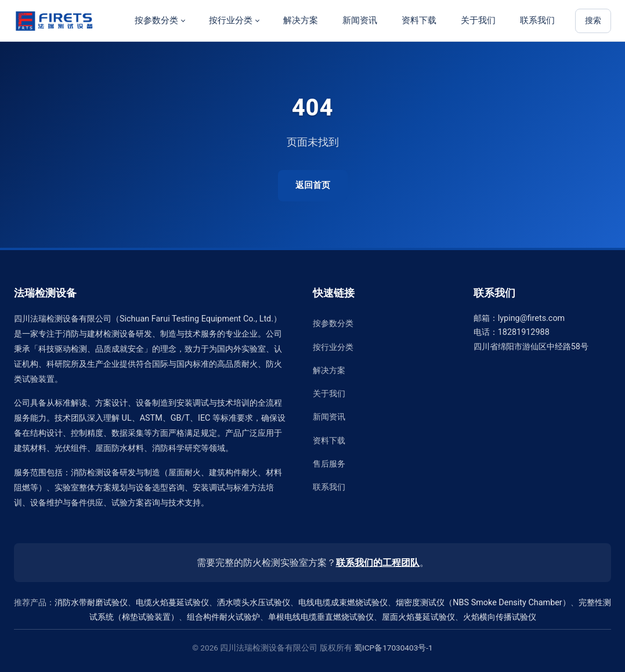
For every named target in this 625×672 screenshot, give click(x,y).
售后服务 (329, 464)
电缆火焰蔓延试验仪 (172, 603)
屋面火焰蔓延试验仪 (418, 617)
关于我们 (478, 20)
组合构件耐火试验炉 (223, 617)
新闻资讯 (360, 20)
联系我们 (537, 20)
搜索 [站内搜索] (593, 21)
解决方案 (301, 20)
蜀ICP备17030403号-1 (393, 648)
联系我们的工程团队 (378, 563)
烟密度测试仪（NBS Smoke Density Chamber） (483, 603)
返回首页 (313, 185)
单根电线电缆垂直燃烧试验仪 (321, 617)
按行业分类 (231, 20)
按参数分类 (156, 20)
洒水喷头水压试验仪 (254, 603)
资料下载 (419, 20)
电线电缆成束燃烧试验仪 (343, 603)
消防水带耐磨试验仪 (91, 603)
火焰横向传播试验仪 (500, 617)
